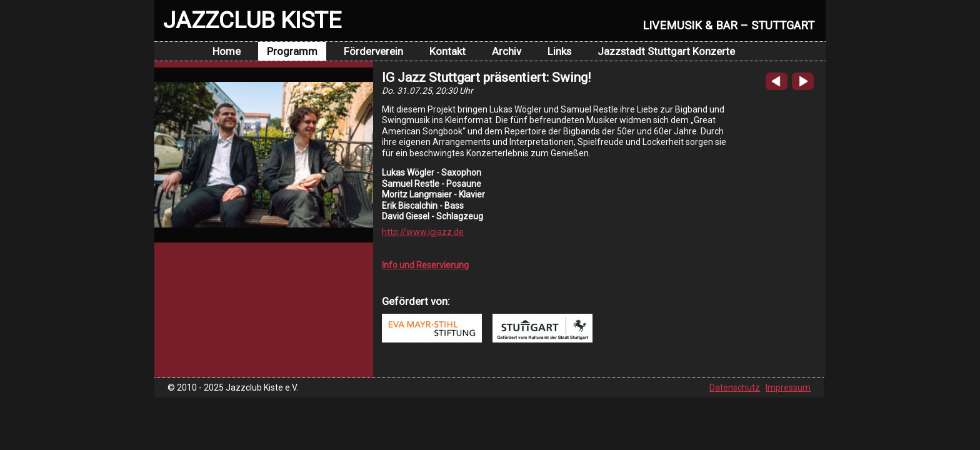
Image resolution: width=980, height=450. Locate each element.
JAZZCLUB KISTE (252, 20)
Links (559, 51)
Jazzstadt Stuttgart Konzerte (666, 51)
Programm (292, 51)
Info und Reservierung (425, 265)
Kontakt (447, 51)
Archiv (507, 51)
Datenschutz (735, 387)
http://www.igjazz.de (423, 232)
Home (227, 51)
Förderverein (373, 51)
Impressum (788, 387)
